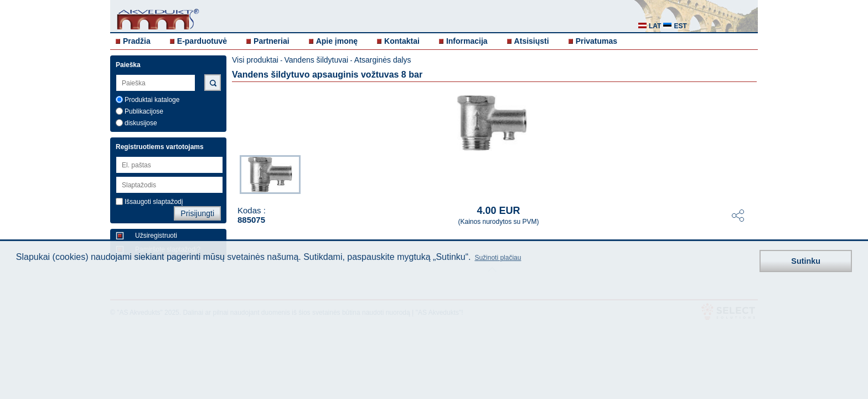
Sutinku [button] (806, 261)
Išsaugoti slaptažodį (154, 202)
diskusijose (141, 123)
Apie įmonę (337, 41)
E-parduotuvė (202, 41)
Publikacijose (144, 111)
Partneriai (272, 41)
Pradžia (137, 41)
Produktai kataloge (152, 100)
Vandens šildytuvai (316, 60)
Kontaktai (402, 41)
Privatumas (596, 41)
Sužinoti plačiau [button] (498, 258)
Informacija (467, 41)
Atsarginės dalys (383, 60)
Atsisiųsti (532, 41)
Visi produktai (255, 60)
